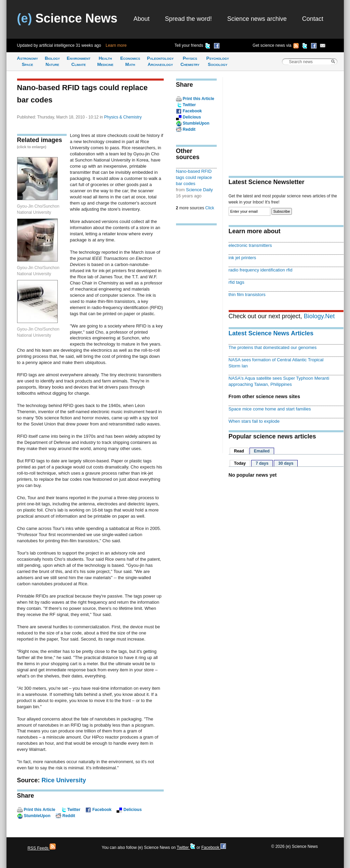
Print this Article (40, 810)
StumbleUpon (37, 816)
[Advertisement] (197, 337)
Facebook (102, 810)
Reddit (69, 816)
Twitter (74, 810)
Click (210, 208)
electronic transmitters (250, 245)
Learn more (116, 45)
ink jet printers (243, 258)
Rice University (64, 780)
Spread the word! (189, 19)
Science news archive (257, 19)
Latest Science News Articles (271, 333)
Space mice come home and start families (270, 409)
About (142, 19)
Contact (313, 19)
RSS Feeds (42, 848)
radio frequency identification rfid (261, 270)
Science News (67, 18)
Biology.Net (319, 316)
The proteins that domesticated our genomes (273, 347)
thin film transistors (247, 295)
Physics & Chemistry (123, 117)
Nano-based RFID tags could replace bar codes (194, 177)
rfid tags (237, 282)
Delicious (132, 810)
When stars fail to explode (254, 421)
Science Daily (199, 190)
